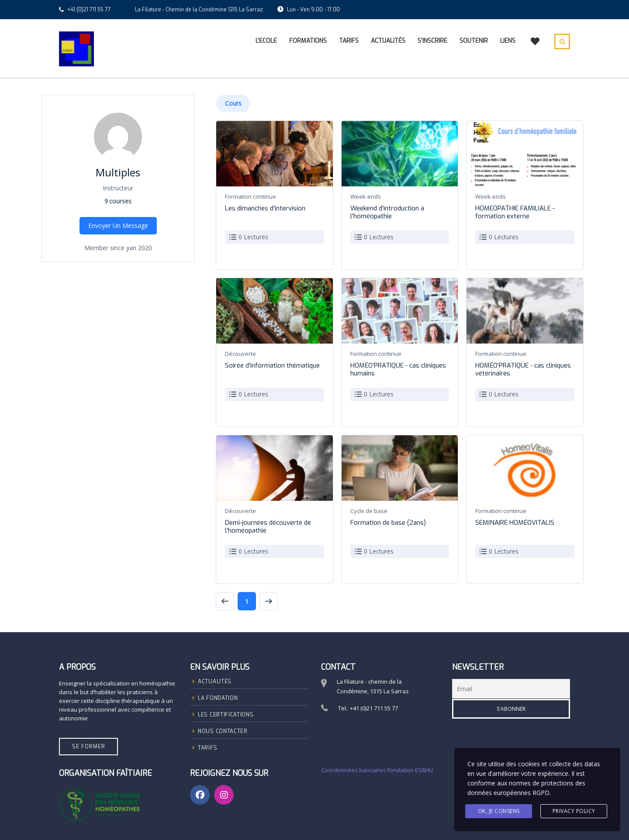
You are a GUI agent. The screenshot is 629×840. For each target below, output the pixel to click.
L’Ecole (266, 41)
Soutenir (474, 41)
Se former (89, 747)
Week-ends (366, 196)
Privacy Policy (574, 811)
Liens (508, 41)
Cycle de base (369, 511)
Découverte (240, 354)
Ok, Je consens (499, 811)
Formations (308, 41)
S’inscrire (432, 41)
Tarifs (349, 41)
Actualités (388, 41)
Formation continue (251, 196)
